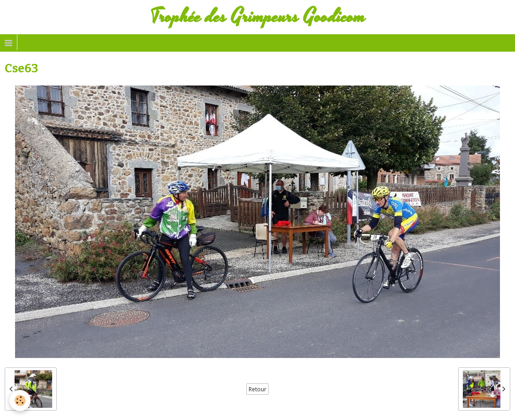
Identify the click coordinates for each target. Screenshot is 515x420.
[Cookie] (20, 401)
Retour (257, 389)
